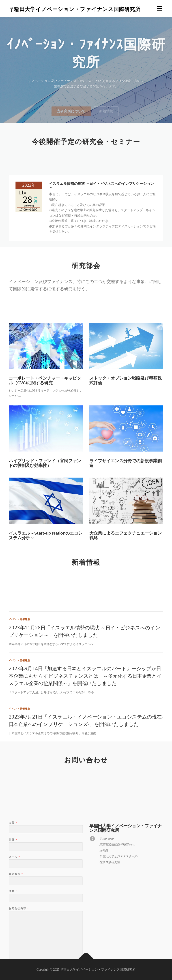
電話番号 (16, 937)
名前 (13, 885)
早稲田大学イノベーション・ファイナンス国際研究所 (75, 9)
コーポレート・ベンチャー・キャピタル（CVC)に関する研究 (45, 410)
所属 (13, 903)
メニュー (159, 8)
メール (14, 920)
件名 (13, 954)
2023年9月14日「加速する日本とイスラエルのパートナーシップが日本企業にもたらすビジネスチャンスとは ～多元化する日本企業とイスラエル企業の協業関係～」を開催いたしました (85, 731)
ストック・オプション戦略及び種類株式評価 (126, 410)
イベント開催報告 (20, 675)
